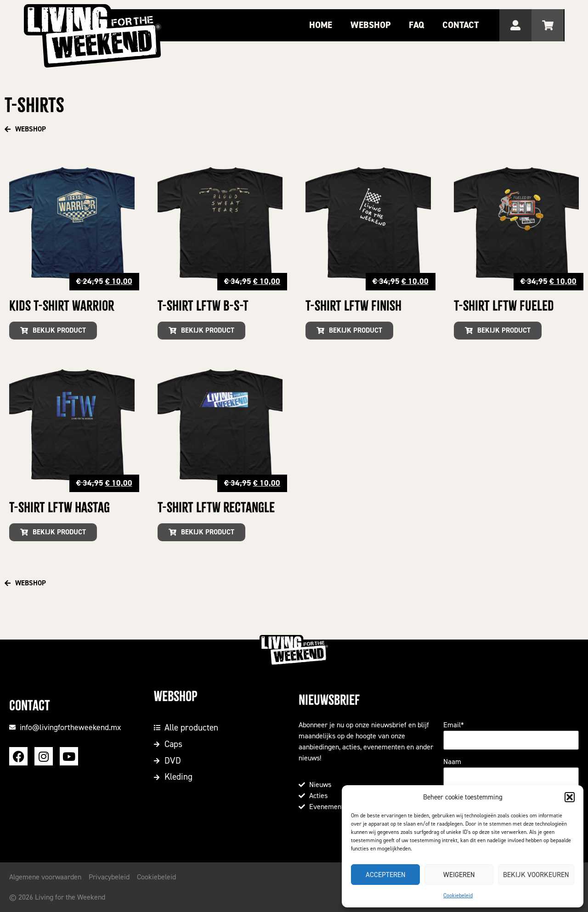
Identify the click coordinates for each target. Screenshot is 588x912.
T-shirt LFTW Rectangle (216, 508)
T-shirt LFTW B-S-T (203, 306)
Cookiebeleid (458, 895)
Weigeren (459, 875)
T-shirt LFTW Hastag (59, 508)
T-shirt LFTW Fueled (504, 306)
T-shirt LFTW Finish (353, 306)
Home (322, 25)
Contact (462, 25)
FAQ (418, 25)
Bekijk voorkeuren (536, 875)
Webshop (372, 25)
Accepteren (386, 875)
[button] (570, 797)
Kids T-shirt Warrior (62, 306)
